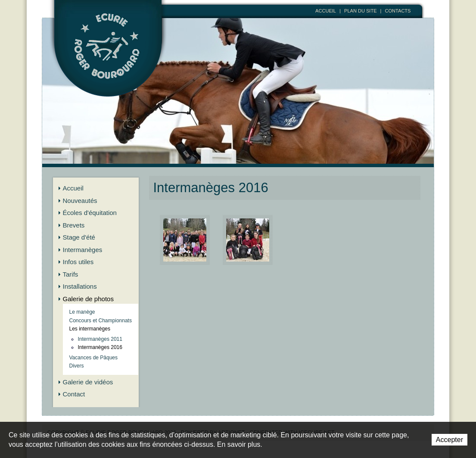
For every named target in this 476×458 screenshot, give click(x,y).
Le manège (82, 312)
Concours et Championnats (101, 321)
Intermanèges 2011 (100, 339)
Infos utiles (78, 262)
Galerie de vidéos (88, 382)
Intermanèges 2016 (100, 347)
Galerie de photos (88, 299)
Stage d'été (79, 237)
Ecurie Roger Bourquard (108, 59)
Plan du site (361, 11)
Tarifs (71, 274)
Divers (77, 366)
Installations (80, 286)
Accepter (450, 440)
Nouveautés (80, 201)
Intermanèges (83, 250)
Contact (74, 394)
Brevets (74, 225)
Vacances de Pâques (94, 358)
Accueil (326, 11)
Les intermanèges (90, 329)
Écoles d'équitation (90, 213)
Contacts (398, 11)
